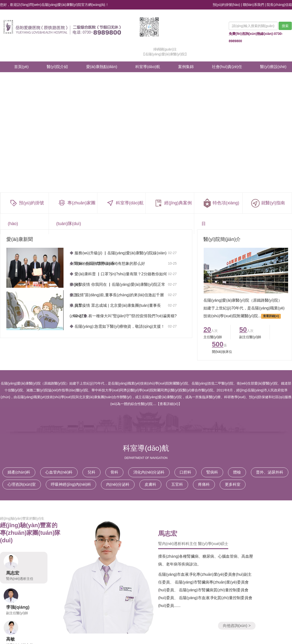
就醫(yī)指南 (267, 203)
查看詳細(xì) (271, 316)
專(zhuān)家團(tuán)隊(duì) (76, 212)
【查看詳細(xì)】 (169, 404)
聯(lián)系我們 (253, 5)
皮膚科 (150, 484)
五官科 (177, 484)
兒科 (91, 472)
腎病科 (212, 472)
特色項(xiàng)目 (220, 212)
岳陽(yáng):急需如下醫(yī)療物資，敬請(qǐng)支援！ (117, 326)
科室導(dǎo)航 (148, 67)
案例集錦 (186, 67)
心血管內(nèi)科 (59, 472)
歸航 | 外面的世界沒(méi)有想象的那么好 (107, 263)
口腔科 (185, 472)
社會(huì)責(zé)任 (227, 67)
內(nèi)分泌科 (118, 484)
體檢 (237, 472)
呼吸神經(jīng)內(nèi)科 (71, 484)
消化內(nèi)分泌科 (149, 472)
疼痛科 (204, 484)
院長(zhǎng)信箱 (279, 5)
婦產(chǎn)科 (19, 472)
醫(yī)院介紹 (57, 67)
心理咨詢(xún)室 (22, 484)
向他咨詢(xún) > (237, 626)
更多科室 (233, 484)
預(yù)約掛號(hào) (226, 5)
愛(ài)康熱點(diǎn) (102, 67)
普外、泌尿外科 (270, 472)
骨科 (114, 472)
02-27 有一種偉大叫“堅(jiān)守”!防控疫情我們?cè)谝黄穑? (125, 316)
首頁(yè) (21, 67)
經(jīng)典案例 (172, 203)
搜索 (285, 26)
